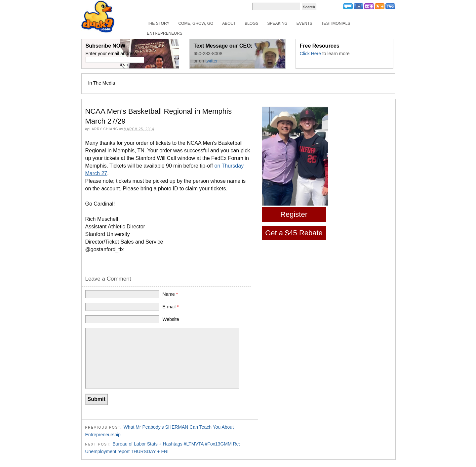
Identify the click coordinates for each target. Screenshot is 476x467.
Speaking (278, 23)
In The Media (102, 83)
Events (304, 23)
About (229, 23)
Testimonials (336, 23)
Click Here (311, 54)
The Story (158, 23)
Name (170, 294)
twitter (211, 61)
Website (171, 319)
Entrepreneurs (164, 33)
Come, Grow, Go (196, 23)
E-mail (171, 307)
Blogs (251, 23)
